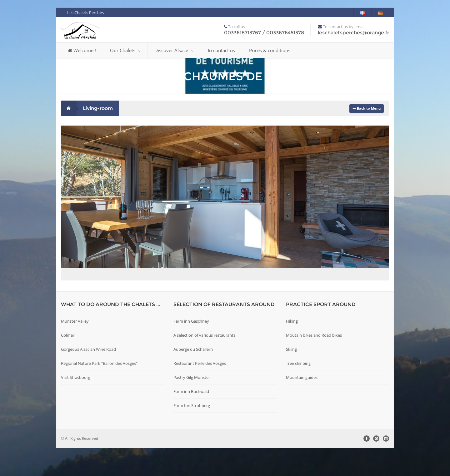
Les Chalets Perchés (85, 12)
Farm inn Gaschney (191, 349)
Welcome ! (82, 50)
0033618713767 (242, 33)
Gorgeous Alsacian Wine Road (88, 377)
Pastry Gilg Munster (192, 405)
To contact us (221, 50)
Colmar (68, 363)
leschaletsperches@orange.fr (353, 33)
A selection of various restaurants (204, 363)
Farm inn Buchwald (191, 419)
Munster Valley (75, 349)
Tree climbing (298, 391)
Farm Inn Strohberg (192, 434)
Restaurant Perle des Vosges (200, 391)
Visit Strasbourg (76, 405)
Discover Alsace (174, 50)
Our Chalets (125, 50)
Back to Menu (367, 108)
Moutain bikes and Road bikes (314, 363)
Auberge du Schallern (193, 377)
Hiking (292, 349)
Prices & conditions (270, 50)
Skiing (291, 377)
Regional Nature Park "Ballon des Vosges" (99, 391)
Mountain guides (302, 405)
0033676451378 (285, 33)
